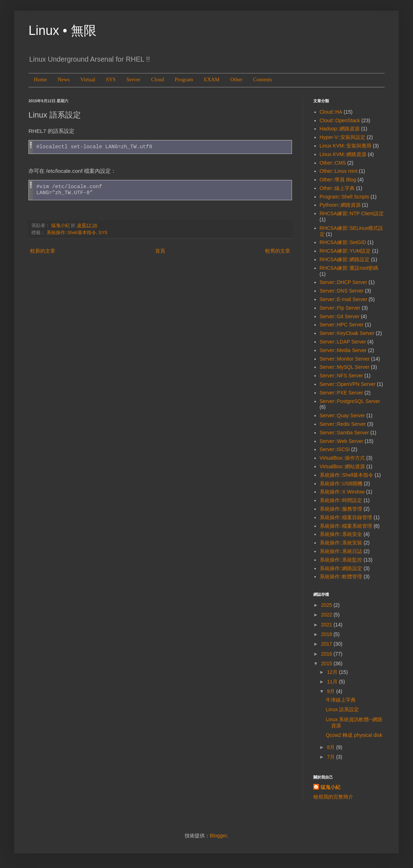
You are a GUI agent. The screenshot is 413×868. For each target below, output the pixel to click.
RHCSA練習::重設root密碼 (349, 268)
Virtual (88, 79)
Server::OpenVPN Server (348, 384)
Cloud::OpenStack (340, 120)
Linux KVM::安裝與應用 (346, 146)
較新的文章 (43, 251)
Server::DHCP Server (344, 282)
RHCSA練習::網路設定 (345, 259)
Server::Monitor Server (345, 359)
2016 (327, 654)
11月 (333, 682)
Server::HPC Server (342, 325)
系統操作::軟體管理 (341, 577)
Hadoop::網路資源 (340, 129)
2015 (327, 663)
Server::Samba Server (344, 433)
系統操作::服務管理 (341, 509)
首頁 (160, 251)
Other (236, 79)
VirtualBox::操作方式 (342, 458)
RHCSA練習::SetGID (343, 242)
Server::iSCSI (335, 449)
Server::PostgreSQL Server (350, 401)
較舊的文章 (278, 251)
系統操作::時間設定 (341, 500)
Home (40, 79)
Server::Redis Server (343, 424)
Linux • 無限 (62, 30)
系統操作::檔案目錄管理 (346, 517)
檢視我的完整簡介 (333, 797)
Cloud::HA (331, 112)
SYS (111, 79)
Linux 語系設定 (342, 709)
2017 (327, 644)
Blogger (218, 836)
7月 (331, 757)
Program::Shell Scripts (344, 197)
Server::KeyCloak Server (347, 333)
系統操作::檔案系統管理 (346, 526)
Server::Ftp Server (340, 308)
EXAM (211, 79)
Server (133, 79)
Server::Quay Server (343, 415)
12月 (333, 672)
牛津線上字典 (341, 700)
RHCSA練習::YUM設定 (345, 251)
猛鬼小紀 (330, 787)
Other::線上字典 (337, 188)
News (64, 79)
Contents (263, 79)
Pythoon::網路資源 (340, 205)
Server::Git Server (340, 316)
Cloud (158, 79)
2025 (327, 605)
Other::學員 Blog (338, 180)
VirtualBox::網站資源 (342, 466)
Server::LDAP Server (343, 342)
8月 (331, 747)
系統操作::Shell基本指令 (71, 233)
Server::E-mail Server (344, 299)
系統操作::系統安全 (341, 534)
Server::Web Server (342, 441)
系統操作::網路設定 (341, 568)
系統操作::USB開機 (341, 484)
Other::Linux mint (339, 171)
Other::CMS (333, 163)
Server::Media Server (343, 350)
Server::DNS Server (342, 291)
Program (184, 79)
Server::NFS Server (341, 376)
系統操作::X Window (342, 492)
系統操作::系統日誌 (341, 551)
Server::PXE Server (341, 393)
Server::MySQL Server (345, 367)
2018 (327, 634)
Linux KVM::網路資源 (343, 154)
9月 (331, 691)
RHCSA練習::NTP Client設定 (352, 213)
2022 (327, 615)
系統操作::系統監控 (341, 560)
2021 (327, 625)
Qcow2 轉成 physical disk (354, 735)
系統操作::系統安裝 (341, 543)
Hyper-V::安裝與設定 (343, 137)
